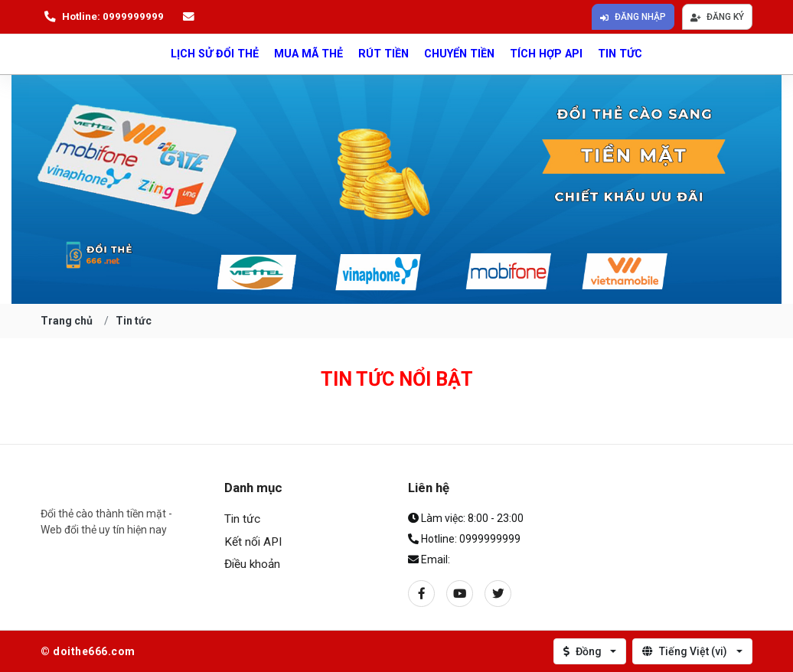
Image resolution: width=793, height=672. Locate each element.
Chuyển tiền (459, 54)
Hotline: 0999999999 (102, 17)
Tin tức (620, 54)
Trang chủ (67, 321)
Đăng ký (717, 17)
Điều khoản (252, 564)
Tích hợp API (546, 54)
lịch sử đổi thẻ (215, 54)
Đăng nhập (633, 17)
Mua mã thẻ (308, 54)
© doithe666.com (88, 651)
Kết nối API (253, 542)
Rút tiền (383, 54)
